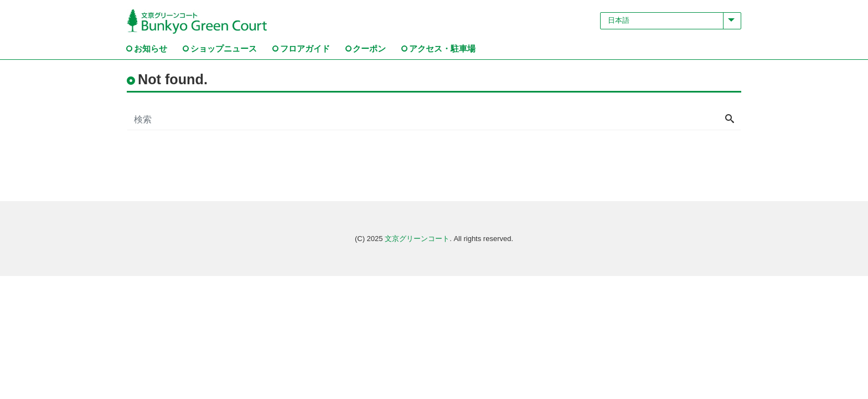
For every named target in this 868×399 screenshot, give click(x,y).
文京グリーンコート (417, 239)
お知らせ (151, 48)
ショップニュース (224, 48)
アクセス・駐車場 (442, 48)
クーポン (369, 48)
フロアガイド (305, 48)
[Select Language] (671, 21)
